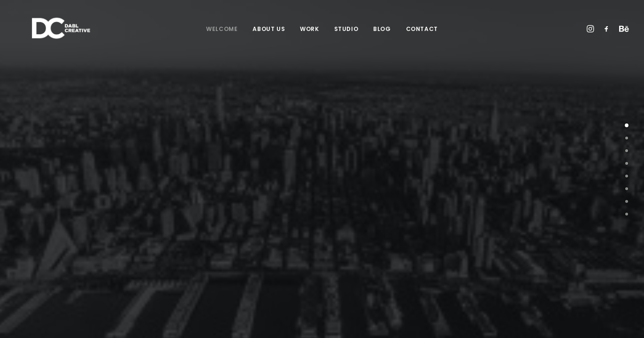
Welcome (222, 29)
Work (309, 29)
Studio (346, 29)
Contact (422, 29)
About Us (269, 29)
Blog (382, 29)
